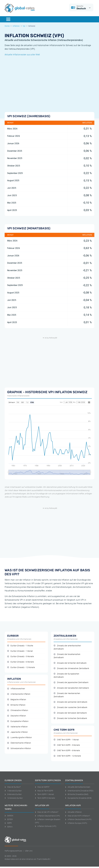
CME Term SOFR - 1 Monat (66, 740)
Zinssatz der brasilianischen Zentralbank (67, 656)
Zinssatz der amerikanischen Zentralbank (67, 647)
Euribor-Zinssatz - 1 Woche (20, 646)
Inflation (16, 26)
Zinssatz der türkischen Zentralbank (70, 718)
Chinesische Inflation (18, 710)
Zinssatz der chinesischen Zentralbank (71, 668)
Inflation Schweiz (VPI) (46, 826)
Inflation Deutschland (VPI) (48, 816)
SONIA (9, 827)
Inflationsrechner (16, 689)
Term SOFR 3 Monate (45, 798)
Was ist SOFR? (42, 787)
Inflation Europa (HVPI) (76, 823)
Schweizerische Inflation (19, 748)
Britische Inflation (16, 705)
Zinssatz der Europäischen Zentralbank (66, 675)
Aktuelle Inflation (73, 812)
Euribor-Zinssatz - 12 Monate (21, 667)
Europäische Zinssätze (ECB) (78, 798)
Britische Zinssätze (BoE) (77, 794)
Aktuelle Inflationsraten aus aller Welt (22, 55)
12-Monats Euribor (14, 798)
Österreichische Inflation (19, 743)
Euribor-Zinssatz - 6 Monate (20, 662)
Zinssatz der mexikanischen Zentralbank (67, 695)
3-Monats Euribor (13, 794)
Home (7, 26)
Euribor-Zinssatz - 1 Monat (20, 651)
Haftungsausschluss (13, 851)
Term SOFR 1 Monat (44, 794)
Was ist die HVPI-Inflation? (77, 816)
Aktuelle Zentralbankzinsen (78, 787)
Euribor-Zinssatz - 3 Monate (20, 656)
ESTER (9, 819)
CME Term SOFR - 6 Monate (67, 751)
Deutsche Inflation (17, 716)
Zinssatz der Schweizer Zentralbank (70, 713)
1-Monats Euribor (13, 791)
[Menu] (8, 19)
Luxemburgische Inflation (20, 738)
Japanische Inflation (18, 732)
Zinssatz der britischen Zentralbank (70, 663)
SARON (9, 816)
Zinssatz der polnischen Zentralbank (71, 702)
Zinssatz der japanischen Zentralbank (71, 682)
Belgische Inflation (17, 700)
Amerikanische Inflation (19, 694)
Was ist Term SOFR (44, 791)
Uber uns (29, 851)
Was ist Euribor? (13, 787)
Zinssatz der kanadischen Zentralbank (71, 688)
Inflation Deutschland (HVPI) (78, 819)
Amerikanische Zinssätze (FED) (79, 791)
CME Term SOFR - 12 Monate (67, 756)
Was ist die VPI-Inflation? (47, 812)
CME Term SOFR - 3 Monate (67, 745)
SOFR (8, 823)
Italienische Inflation (17, 727)
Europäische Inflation (18, 721)
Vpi (24, 26)
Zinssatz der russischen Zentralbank (71, 707)
